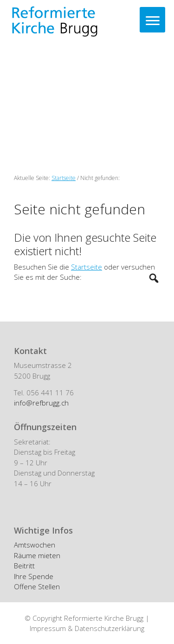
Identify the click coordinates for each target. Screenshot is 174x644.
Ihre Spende (34, 576)
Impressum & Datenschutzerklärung (87, 628)
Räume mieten (37, 555)
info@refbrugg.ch (41, 403)
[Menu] (152, 20)
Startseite (87, 267)
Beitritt (24, 566)
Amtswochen (35, 545)
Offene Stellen (37, 586)
